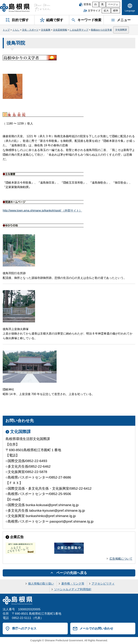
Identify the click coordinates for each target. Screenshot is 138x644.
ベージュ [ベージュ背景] (113, 4)
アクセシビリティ (103, 584)
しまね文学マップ (79, 30)
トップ (6, 30)
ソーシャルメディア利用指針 (73, 589)
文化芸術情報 (60, 30)
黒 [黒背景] (102, 4)
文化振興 (46, 30)
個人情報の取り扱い (41, 584)
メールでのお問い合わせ (96, 628)
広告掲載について (121, 559)
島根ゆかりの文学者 (101, 30)
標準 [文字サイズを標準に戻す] (116, 11)
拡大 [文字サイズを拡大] (106, 11)
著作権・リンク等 (73, 584)
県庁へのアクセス (24, 628)
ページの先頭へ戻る (72, 573)
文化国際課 (121, 30)
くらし (16, 30)
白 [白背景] (96, 4)
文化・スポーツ (30, 30)
